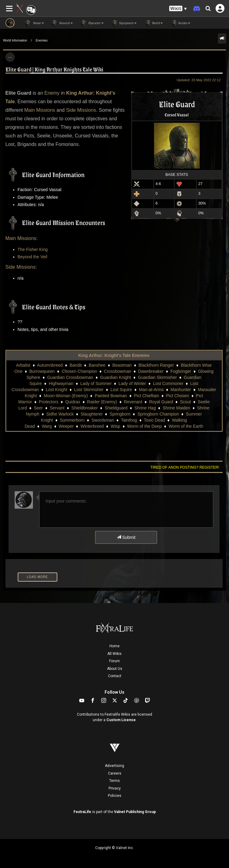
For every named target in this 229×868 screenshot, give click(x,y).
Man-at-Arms (151, 390)
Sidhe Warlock (60, 414)
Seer (38, 408)
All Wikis (114, 654)
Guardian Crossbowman (70, 377)
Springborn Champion (158, 414)
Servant (57, 408)
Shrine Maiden (176, 408)
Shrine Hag (145, 408)
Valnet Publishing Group (135, 812)
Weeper (66, 426)
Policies (115, 796)
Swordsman (103, 420)
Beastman (122, 365)
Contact (115, 676)
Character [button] (91, 23)
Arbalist (23, 365)
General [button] (61, 23)
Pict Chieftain (146, 396)
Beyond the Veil (32, 257)
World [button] (153, 23)
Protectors (48, 402)
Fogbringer (181, 371)
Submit (126, 537)
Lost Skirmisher (89, 390)
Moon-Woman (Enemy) (66, 396)
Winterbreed (92, 426)
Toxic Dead (154, 420)
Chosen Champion (79, 371)
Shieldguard (116, 408)
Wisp (115, 426)
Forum (114, 661)
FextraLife (82, 812)
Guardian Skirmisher (157, 377)
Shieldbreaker (84, 408)
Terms (114, 781)
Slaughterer (91, 414)
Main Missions (39, 110)
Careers (115, 773)
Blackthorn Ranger (156, 365)
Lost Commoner (168, 383)
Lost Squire (121, 390)
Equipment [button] (123, 23)
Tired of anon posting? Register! (185, 467)
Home (114, 646)
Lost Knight (56, 390)
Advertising (114, 766)
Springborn (120, 414)
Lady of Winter (132, 383)
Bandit (76, 365)
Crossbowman (118, 371)
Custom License (121, 720)
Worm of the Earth (186, 426)
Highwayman (61, 383)
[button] (178, 9)
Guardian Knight (115, 377)
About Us (115, 669)
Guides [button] (180, 23)
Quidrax (73, 402)
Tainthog (129, 420)
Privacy (115, 788)
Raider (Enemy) (102, 402)
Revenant (133, 402)
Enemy (52, 93)
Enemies (42, 40)
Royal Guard (161, 402)
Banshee (97, 365)
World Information (15, 40)
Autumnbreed (50, 365)
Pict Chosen (177, 396)
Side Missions (81, 110)
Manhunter (181, 390)
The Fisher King (33, 249)
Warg (47, 426)
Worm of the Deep (144, 426)
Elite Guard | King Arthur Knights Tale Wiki (54, 69)
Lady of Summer (96, 383)
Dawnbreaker (151, 371)
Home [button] (34, 23)
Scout (185, 402)
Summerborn (72, 420)
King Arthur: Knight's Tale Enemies (114, 355)
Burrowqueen (42, 371)
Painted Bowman (111, 396)
